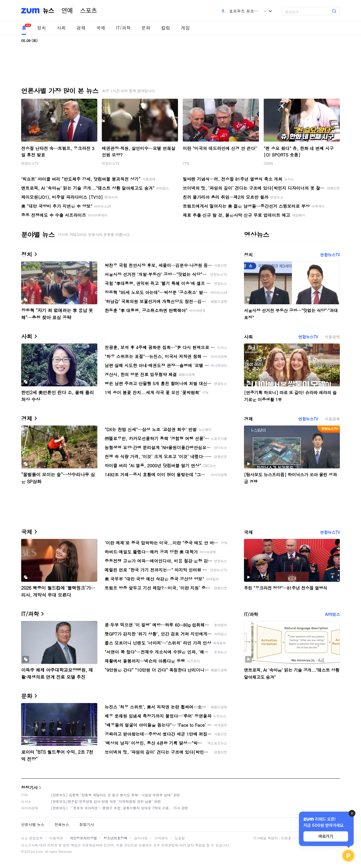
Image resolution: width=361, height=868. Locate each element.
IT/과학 (123, 28)
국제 (101, 28)
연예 (67, 11)
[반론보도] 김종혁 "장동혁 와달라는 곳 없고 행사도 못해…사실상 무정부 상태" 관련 (115, 795)
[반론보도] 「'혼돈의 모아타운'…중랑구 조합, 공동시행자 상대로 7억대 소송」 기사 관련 (119, 808)
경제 (81, 28)
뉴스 (49, 11)
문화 (146, 28)
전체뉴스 (62, 824)
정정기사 (29, 787)
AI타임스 (332, 614)
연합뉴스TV (30, 163)
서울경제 (332, 337)
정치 (41, 28)
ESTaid (30, 852)
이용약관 (56, 838)
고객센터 (161, 838)
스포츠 (89, 11)
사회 (61, 28)
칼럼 (166, 28)
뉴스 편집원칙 (32, 838)
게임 (185, 28)
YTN (186, 163)
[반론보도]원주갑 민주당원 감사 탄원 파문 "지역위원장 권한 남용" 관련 (106, 801)
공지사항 (141, 838)
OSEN (268, 163)
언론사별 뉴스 (33, 824)
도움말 (180, 838)
